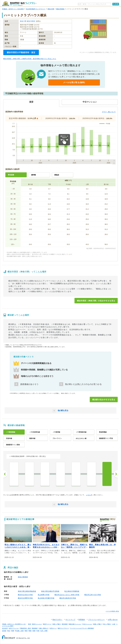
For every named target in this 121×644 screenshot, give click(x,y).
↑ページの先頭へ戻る (112, 611)
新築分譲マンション (75, 624)
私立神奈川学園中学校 (46, 598)
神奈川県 (51, 9)
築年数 (34, 175)
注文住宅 (5, 628)
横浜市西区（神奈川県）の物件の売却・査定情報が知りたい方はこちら (30, 59)
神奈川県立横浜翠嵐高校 (27, 591)
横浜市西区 (60, 9)
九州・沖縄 (44, 631)
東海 (26, 631)
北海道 (4, 631)
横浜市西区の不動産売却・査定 (21, 52)
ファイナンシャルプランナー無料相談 (82, 628)
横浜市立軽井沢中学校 (68, 598)
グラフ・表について (109, 112)
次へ (116, 474)
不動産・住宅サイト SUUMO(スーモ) (14, 624)
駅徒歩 (57, 175)
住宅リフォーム (14, 628)
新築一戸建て (97, 624)
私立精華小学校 (44, 595)
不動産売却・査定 (25, 628)
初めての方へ (57, 620)
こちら (88, 495)
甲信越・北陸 (19, 631)
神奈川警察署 (23, 577)
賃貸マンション (37, 624)
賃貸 (29, 624)
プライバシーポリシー (96, 620)
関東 (13, 631)
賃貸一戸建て (57, 624)
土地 (114, 624)
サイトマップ (70, 620)
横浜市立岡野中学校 (25, 598)
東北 (9, 631)
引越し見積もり (44, 628)
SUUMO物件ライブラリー (36, 9)
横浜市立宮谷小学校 (25, 595)
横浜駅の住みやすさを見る (104, 400)
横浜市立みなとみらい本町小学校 (67, 595)
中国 (38, 631)
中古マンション (87, 624)
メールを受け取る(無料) (74, 82)
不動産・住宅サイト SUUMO (13, 9)
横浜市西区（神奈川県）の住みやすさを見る (96, 301)
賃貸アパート (47, 624)
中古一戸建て (107, 624)
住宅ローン (53, 628)
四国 (34, 631)
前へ (5, 474)
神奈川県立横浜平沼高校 (50, 591)
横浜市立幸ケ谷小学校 (93, 595)
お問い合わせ (113, 620)
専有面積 (11, 175)
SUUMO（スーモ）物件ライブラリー (19, 4)
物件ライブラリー (63, 628)
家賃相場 (65, 624)
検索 (117, 4)
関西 (30, 631)
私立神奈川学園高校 (72, 591)
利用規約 (82, 620)
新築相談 (35, 628)
